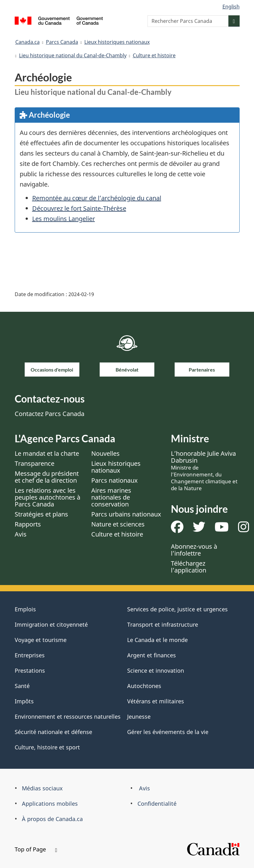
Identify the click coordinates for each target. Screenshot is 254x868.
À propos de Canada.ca (52, 819)
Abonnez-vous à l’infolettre (194, 550)
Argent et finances (152, 655)
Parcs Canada (62, 42)
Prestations (30, 670)
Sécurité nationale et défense (53, 732)
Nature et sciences (118, 524)
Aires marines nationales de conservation (111, 497)
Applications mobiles (50, 804)
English (231, 7)
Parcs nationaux (115, 480)
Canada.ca (27, 42)
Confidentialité (157, 804)
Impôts (24, 701)
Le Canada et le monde (157, 640)
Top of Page (36, 849)
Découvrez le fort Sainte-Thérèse (79, 208)
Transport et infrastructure (163, 624)
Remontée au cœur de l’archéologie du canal (97, 198)
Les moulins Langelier (64, 219)
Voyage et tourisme (41, 640)
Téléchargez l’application (189, 567)
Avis (21, 534)
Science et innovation (156, 670)
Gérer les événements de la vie (168, 732)
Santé (22, 686)
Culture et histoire (154, 55)
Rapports (28, 524)
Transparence (35, 463)
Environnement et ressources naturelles (68, 716)
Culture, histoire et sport (47, 747)
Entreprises (30, 655)
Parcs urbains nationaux (126, 514)
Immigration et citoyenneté (51, 624)
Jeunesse (139, 716)
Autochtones (144, 686)
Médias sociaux (42, 788)
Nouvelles (105, 453)
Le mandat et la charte (47, 453)
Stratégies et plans (41, 514)
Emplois (25, 609)
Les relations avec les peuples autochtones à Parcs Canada (47, 497)
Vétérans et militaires (156, 701)
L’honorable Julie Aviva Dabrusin (204, 470)
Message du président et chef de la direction (47, 477)
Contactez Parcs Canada (50, 414)
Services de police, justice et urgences (177, 609)
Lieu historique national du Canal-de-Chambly (73, 55)
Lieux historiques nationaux (117, 42)
